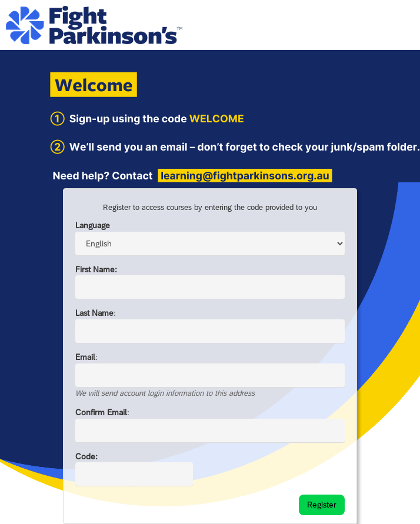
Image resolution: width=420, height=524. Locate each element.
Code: (86, 456)
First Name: (96, 269)
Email (85, 357)
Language (93, 225)
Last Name (94, 313)
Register (322, 505)
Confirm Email (101, 412)
